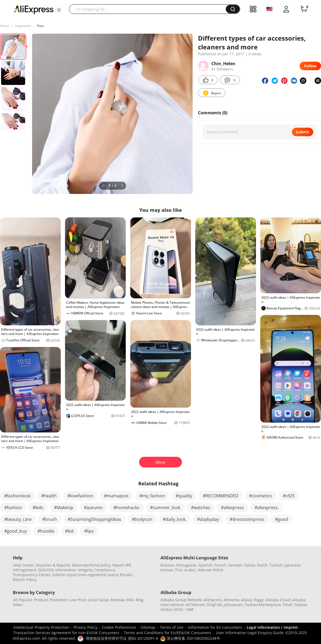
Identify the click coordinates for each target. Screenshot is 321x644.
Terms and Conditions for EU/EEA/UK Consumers (168, 633)
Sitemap (148, 627)
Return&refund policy (91, 565)
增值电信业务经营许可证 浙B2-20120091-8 (122, 638)
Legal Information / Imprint (272, 627)
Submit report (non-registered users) (85, 575)
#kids (38, 508)
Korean (167, 570)
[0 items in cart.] (304, 9)
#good (282, 519)
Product (41, 600)
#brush (50, 519)
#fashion (13, 508)
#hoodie (46, 531)
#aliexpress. (267, 508)
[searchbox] (149, 9)
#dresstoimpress (247, 519)
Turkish (276, 565)
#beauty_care (18, 519)
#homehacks (126, 508)
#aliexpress (232, 508)
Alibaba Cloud (278, 600)
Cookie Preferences (119, 627)
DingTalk (214, 605)
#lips (89, 531)
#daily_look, (175, 519)
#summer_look (165, 508)
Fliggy (259, 600)
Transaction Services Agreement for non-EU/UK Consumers (66, 633)
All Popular (23, 600)
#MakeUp (64, 508)
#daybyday (208, 519)
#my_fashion (152, 496)
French (220, 565)
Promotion (59, 600)
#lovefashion (80, 496)
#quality (184, 496)
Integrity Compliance (96, 570)
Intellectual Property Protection (41, 627)
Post (40, 26)
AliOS (178, 609)
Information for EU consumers (215, 627)
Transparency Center (32, 575)
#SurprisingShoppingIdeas (94, 519)
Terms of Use (172, 627)
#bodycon (142, 519)
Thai (179, 570)
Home (5, 26)
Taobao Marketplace (263, 605)
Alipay (247, 600)
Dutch (262, 565)
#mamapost (116, 496)
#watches (201, 508)
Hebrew (204, 570)
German (235, 565)
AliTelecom (195, 605)
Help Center (24, 565)
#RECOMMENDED (221, 496)
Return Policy (25, 579)
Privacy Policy (85, 627)
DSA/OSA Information (57, 570)
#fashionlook (17, 496)
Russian (168, 565)
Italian (250, 565)
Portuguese (186, 565)
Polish (218, 570)
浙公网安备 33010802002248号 (190, 638)
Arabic (190, 570)
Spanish (205, 565)
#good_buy (16, 531)
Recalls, (127, 575)
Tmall (287, 605)
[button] (59, 10)
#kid (69, 531)
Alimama (232, 600)
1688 (189, 609)
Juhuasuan (233, 605)
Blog (140, 600)
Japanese (293, 565)
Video (18, 605)
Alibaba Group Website (181, 600)
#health (49, 496)
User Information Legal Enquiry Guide (250, 633)
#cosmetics (261, 496)
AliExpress (213, 600)
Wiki (130, 600)
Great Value (98, 600)
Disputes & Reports (53, 565)
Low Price (78, 600)
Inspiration (23, 26)
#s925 (289, 496)
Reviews (118, 600)
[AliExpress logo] (34, 9)
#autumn (93, 508)
